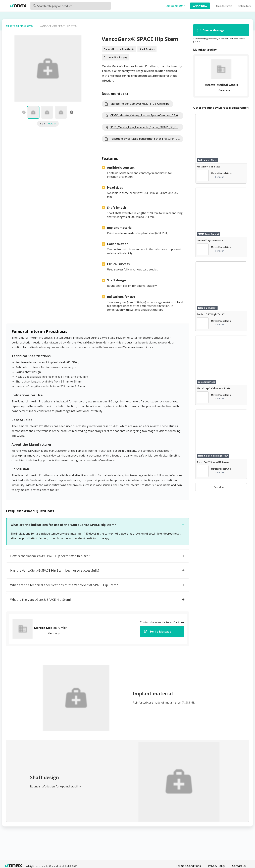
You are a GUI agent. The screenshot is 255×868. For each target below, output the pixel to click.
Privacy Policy (217, 866)
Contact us (239, 866)
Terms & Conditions (188, 866)
